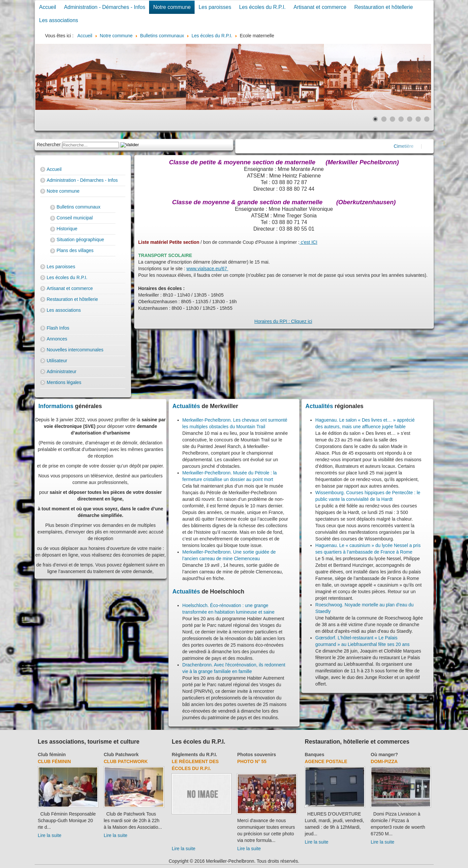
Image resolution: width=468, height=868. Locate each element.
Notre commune (172, 7)
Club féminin (52, 755)
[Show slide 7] (427, 119)
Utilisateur (57, 361)
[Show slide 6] (418, 119)
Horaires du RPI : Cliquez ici (283, 321)
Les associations (59, 20)
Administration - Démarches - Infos (105, 7)
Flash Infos (58, 328)
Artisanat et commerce (320, 7)
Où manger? (384, 755)
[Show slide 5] (410, 119)
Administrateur (62, 371)
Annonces (57, 339)
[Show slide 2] (384, 119)
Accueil (48, 7)
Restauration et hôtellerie (384, 7)
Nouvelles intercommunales (75, 350)
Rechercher (49, 145)
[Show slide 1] (375, 119)
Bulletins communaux (79, 207)
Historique (67, 229)
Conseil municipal (75, 218)
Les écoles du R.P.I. (262, 7)
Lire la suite (50, 835)
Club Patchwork (121, 755)
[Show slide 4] (401, 119)
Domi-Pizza (384, 761)
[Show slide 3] (392, 119)
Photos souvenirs (256, 755)
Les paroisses (215, 7)
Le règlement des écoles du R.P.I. (195, 765)
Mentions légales (64, 382)
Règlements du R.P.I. (194, 755)
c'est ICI (308, 242)
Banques (314, 755)
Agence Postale (326, 761)
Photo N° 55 (252, 761)
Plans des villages (75, 250)
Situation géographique (80, 240)
